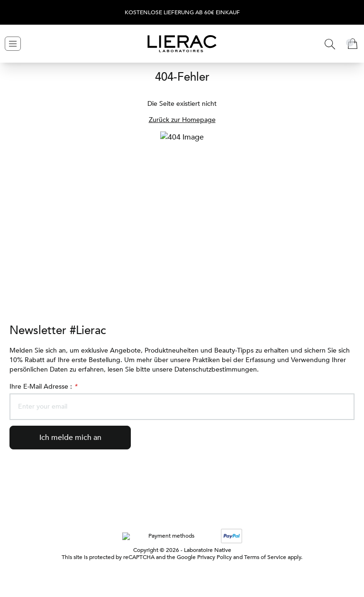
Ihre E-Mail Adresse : (44, 387)
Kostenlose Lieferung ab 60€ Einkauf (182, 13)
